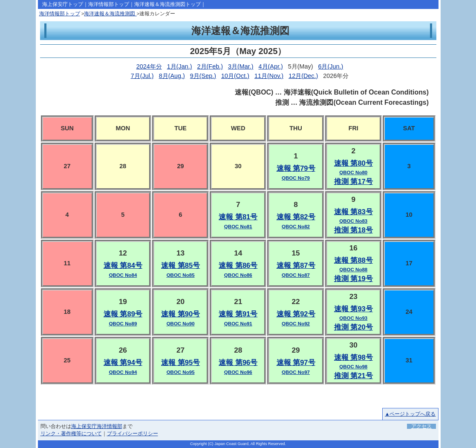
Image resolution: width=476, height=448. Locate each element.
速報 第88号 (353, 260)
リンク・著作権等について (71, 434)
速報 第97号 (296, 363)
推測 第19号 (353, 279)
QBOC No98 (353, 367)
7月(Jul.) (142, 76)
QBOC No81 (238, 227)
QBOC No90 (181, 324)
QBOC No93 (353, 318)
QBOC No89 (123, 324)
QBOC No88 (353, 270)
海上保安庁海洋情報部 (97, 426)
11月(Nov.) (269, 76)
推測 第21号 (353, 376)
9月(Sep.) (203, 76)
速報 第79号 (296, 168)
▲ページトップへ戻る (410, 414)
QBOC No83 (353, 221)
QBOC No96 (238, 372)
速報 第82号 (296, 217)
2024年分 (149, 66)
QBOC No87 (296, 275)
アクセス (421, 426)
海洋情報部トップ (109, 4)
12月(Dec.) (303, 76)
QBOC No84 (123, 275)
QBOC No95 (181, 372)
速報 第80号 (353, 163)
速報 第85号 (180, 266)
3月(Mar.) (241, 66)
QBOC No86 (238, 275)
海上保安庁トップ (63, 4)
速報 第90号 (180, 314)
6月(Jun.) (330, 66)
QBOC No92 (296, 324)
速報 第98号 (353, 358)
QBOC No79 (296, 178)
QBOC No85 (181, 275)
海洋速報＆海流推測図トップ (167, 4)
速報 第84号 (123, 266)
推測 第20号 (353, 327)
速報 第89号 (123, 314)
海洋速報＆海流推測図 (110, 14)
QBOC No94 (123, 372)
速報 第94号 (123, 363)
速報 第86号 (238, 266)
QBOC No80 (353, 172)
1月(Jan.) (180, 66)
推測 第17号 (353, 182)
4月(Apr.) (271, 66)
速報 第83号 (353, 212)
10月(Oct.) (235, 76)
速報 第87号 (296, 266)
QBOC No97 (296, 372)
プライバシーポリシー (133, 434)
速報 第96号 (238, 363)
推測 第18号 (353, 230)
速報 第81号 (238, 217)
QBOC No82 (296, 227)
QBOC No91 (238, 324)
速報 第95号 (180, 363)
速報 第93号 (353, 309)
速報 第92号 (296, 314)
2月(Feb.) (210, 66)
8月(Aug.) (172, 76)
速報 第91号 (238, 314)
